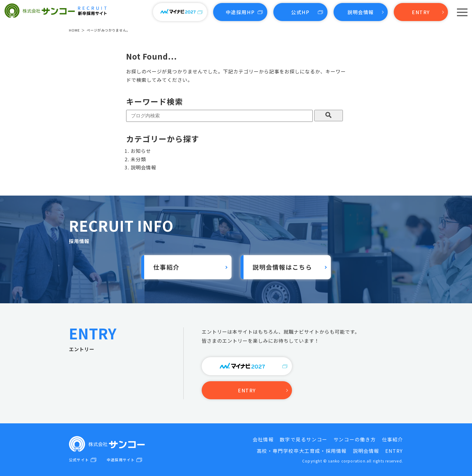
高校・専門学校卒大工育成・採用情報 (302, 451)
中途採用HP (240, 12)
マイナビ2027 (180, 12)
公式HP (300, 12)
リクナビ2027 (247, 366)
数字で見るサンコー (303, 439)
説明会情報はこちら (282, 267)
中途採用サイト (121, 460)
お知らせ (141, 151)
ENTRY (421, 12)
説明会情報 (361, 12)
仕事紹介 (166, 267)
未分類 (138, 159)
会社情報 (263, 439)
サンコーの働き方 (355, 439)
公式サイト (79, 460)
